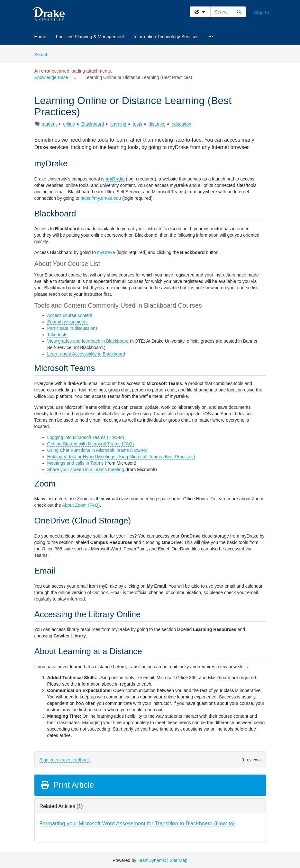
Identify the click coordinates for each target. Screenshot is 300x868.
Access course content (70, 315)
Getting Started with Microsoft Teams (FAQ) (91, 444)
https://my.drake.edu (101, 198)
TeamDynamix (152, 860)
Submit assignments (68, 322)
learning (118, 124)
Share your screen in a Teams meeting (86, 469)
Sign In (262, 12)
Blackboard (93, 124)
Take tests (57, 335)
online (69, 124)
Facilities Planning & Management (90, 37)
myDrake (115, 179)
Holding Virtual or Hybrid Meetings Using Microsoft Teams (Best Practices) (121, 457)
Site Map (179, 860)
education (182, 124)
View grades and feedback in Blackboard (88, 341)
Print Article (67, 785)
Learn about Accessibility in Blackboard (86, 354)
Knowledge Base (51, 77)
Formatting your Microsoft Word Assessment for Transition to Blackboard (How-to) (137, 824)
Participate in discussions (73, 328)
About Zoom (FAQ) (81, 505)
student (49, 124)
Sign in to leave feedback (65, 760)
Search (44, 54)
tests (138, 124)
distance (157, 124)
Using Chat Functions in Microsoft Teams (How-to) (97, 450)
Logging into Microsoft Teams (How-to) (86, 437)
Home (40, 37)
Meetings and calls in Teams (76, 463)
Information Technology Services (166, 37)
